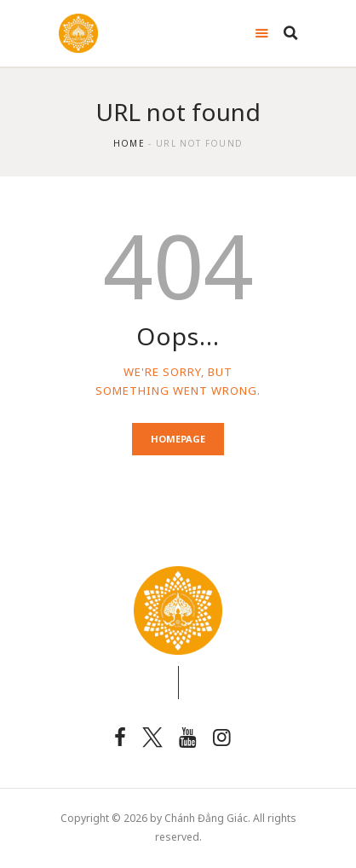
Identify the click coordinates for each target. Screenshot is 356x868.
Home (129, 143)
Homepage (178, 439)
